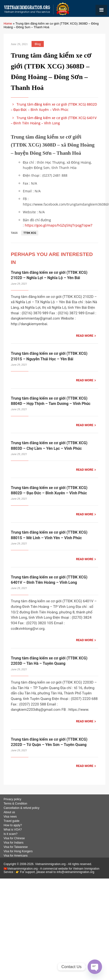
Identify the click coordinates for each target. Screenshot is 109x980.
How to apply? (13, 825)
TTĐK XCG (30, 233)
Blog (38, 44)
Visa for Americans (16, 856)
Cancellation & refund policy (22, 808)
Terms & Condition (15, 804)
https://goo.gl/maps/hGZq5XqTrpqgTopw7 (59, 225)
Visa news (10, 817)
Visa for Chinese (14, 838)
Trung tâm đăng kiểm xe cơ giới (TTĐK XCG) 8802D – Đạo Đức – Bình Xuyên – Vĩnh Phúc (54, 107)
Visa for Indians (14, 843)
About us (9, 812)
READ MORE (85, 336)
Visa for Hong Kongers (18, 851)
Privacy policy (12, 799)
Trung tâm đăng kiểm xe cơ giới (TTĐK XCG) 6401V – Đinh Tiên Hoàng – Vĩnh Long (54, 120)
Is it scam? (10, 834)
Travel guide (12, 821)
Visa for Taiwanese (16, 847)
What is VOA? (13, 830)
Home (8, 23)
